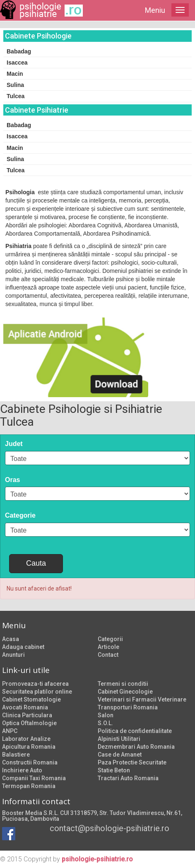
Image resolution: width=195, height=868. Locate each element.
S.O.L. (105, 723)
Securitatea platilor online (37, 692)
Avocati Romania (25, 707)
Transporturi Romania (128, 707)
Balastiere (16, 755)
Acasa (11, 639)
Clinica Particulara (27, 715)
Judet (14, 444)
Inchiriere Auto (22, 770)
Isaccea (17, 63)
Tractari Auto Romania (128, 778)
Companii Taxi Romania (34, 778)
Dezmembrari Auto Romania (136, 747)
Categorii (110, 639)
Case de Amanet (120, 755)
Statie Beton (114, 770)
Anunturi (13, 655)
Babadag (19, 51)
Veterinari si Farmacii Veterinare (142, 699)
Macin (15, 74)
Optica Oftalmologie (29, 723)
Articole (108, 647)
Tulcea (16, 96)
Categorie (20, 515)
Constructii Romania (30, 762)
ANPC (10, 731)
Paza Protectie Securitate (132, 762)
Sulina (15, 85)
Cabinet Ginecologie (125, 692)
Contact (108, 655)
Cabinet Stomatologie (31, 699)
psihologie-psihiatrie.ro (97, 859)
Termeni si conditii (123, 684)
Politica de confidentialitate (135, 731)
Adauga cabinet (23, 647)
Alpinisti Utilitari (119, 739)
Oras (12, 480)
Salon (106, 715)
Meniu (155, 10)
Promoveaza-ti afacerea (35, 684)
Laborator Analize (26, 739)
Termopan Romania (29, 786)
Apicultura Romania (29, 747)
